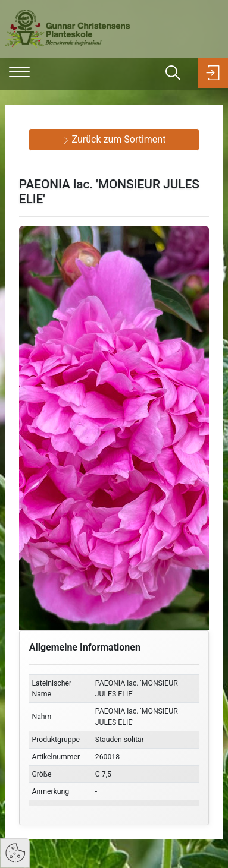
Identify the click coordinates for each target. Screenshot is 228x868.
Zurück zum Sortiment (114, 139)
